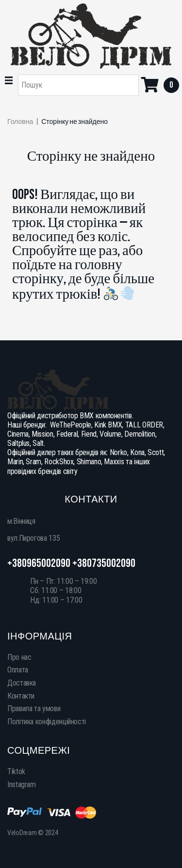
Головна (20, 122)
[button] (8, 81)
